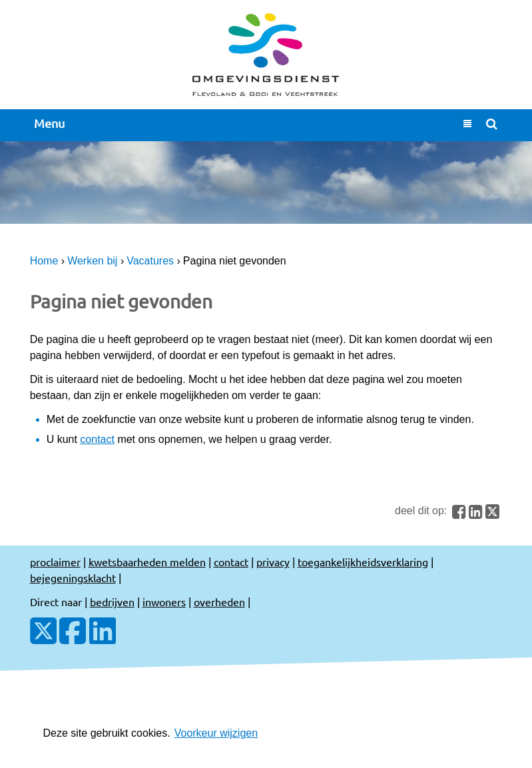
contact (97, 439)
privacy (273, 562)
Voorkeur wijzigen (216, 733)
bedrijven (112, 601)
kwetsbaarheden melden (147, 562)
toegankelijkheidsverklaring (363, 562)
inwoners (164, 601)
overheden (219, 601)
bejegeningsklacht (73, 577)
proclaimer (55, 562)
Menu (49, 124)
